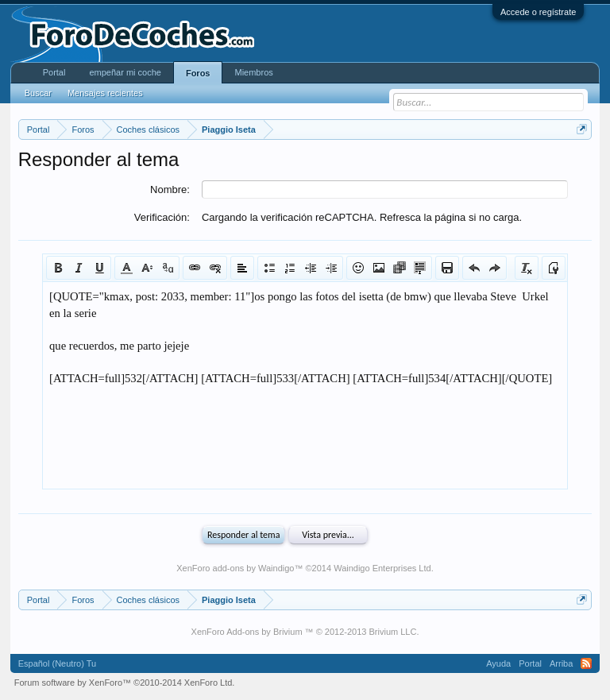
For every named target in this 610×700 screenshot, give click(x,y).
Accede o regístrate (538, 12)
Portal (54, 72)
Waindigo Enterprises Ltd (382, 568)
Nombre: (170, 190)
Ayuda (498, 663)
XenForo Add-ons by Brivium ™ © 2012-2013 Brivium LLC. (305, 632)
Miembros (253, 72)
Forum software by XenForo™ (125, 683)
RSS (586, 663)
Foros (198, 73)
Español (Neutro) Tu (57, 663)
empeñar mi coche (125, 72)
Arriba (561, 663)
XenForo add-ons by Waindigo (235, 568)
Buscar (38, 93)
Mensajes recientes (105, 93)
